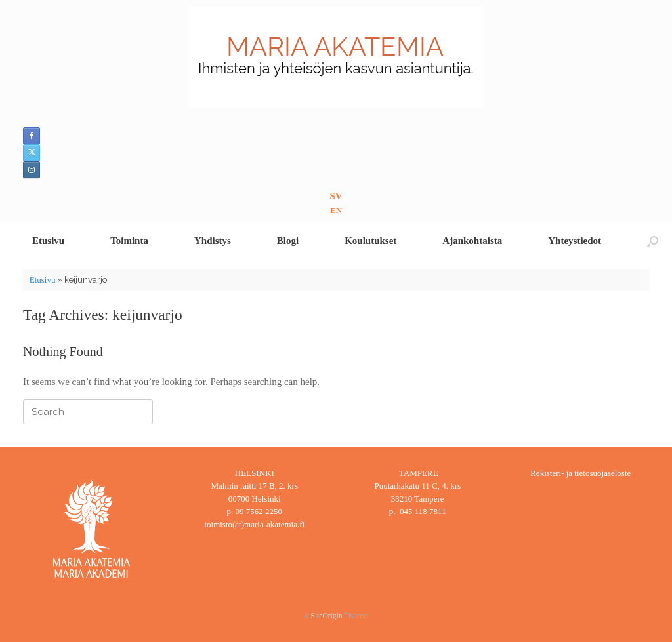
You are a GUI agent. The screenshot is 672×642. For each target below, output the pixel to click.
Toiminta (129, 241)
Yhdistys (213, 241)
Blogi (288, 241)
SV (336, 196)
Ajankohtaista (472, 241)
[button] (653, 241)
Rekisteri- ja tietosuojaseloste (580, 473)
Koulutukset (370, 241)
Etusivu (48, 241)
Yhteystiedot (575, 241)
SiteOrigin (327, 616)
